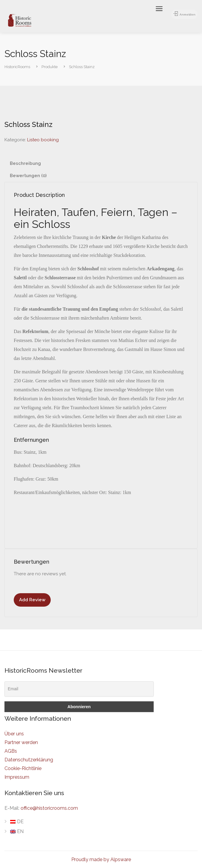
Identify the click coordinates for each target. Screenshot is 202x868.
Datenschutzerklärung (29, 760)
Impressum (17, 777)
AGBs (11, 751)
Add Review (32, 600)
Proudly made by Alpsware (101, 859)
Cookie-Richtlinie (23, 768)
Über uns (14, 734)
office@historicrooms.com (49, 808)
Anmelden (182, 14)
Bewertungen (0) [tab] (28, 176)
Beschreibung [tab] (25, 163)
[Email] (79, 689)
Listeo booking (43, 140)
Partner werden (21, 742)
